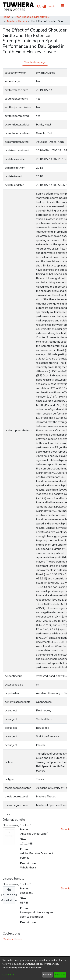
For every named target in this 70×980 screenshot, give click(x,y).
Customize (8, 975)
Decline (47, 975)
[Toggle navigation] (63, 7)
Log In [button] (52, 7)
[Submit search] (39, 7)
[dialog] (35, 968)
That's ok (60, 975)
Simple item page (35, 62)
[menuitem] (44, 7)
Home (7, 17)
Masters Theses (17, 21)
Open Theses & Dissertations (32, 17)
